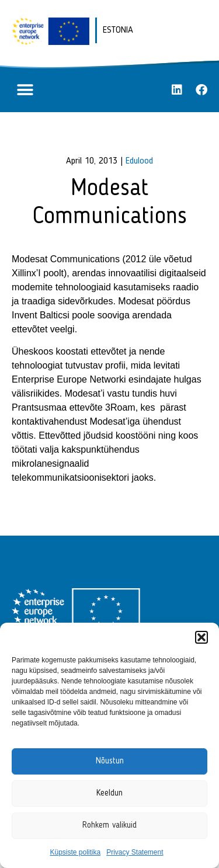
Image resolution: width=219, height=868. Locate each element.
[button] (201, 637)
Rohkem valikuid (109, 826)
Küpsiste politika (75, 852)
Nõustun (110, 761)
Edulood (139, 161)
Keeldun (109, 794)
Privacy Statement (135, 852)
